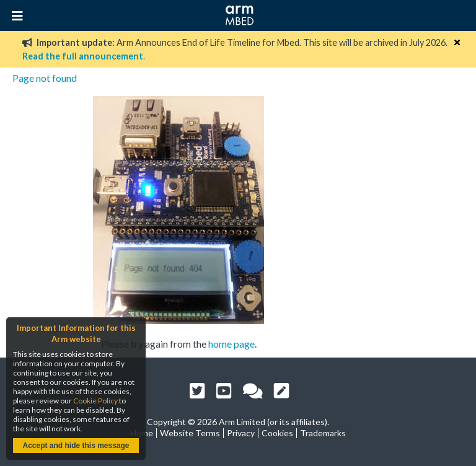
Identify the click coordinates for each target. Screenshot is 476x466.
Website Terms (190, 433)
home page (231, 344)
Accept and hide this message (76, 446)
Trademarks (323, 433)
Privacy (241, 433)
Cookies (277, 433)
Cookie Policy (95, 401)
